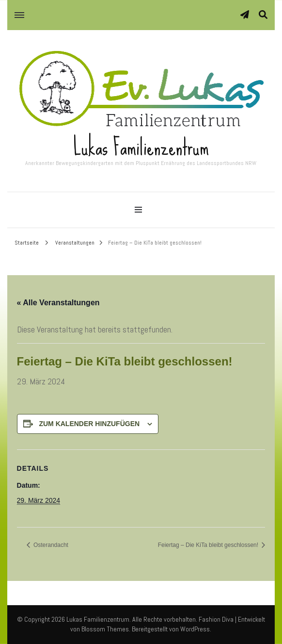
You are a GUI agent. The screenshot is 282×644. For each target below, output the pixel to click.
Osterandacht (50, 545)
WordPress (195, 629)
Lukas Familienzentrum (141, 147)
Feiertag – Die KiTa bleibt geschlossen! (209, 545)
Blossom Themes (105, 629)
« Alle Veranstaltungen (58, 303)
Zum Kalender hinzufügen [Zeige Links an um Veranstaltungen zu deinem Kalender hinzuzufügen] (89, 424)
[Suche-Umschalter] (263, 15)
